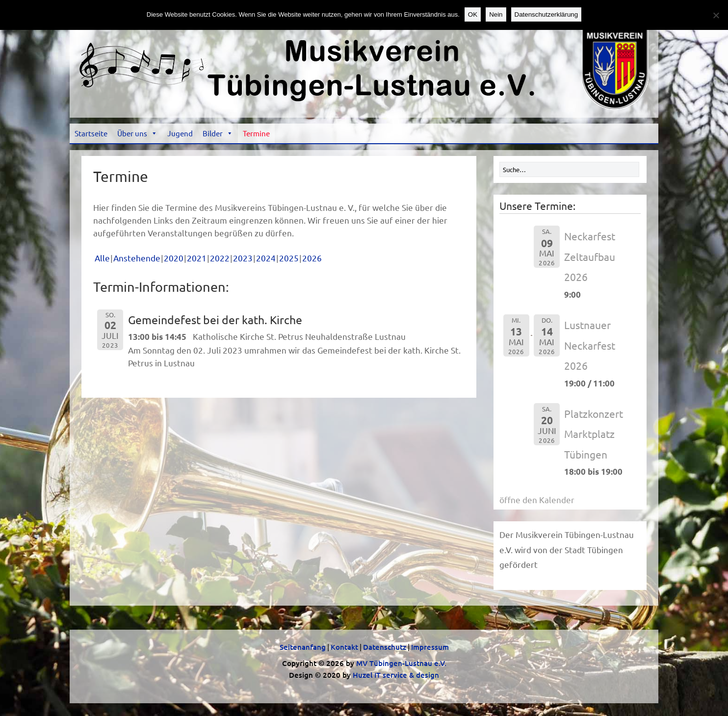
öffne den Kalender (537, 499)
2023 (243, 258)
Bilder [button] (218, 133)
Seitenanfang (303, 647)
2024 (266, 258)
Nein (496, 14)
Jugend (180, 133)
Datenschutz (385, 647)
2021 (197, 258)
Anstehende (137, 258)
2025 (289, 258)
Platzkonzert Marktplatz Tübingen (594, 434)
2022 (220, 258)
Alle (102, 258)
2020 (174, 258)
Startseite (91, 133)
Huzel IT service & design (396, 675)
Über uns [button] (137, 133)
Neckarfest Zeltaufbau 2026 (590, 256)
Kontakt (344, 647)
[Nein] (716, 15)
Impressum (430, 647)
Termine (256, 133)
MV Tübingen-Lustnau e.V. (401, 663)
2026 (312, 258)
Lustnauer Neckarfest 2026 (590, 345)
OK (473, 14)
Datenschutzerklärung (546, 14)
